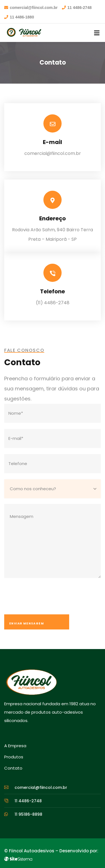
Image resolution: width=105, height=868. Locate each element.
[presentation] (47, 598)
